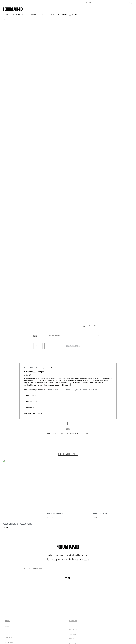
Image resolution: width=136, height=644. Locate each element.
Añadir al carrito (49, 346)
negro (85, 390)
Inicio (26, 368)
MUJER (32, 368)
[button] (131, 3)
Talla (11, 336)
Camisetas (39, 368)
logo (73, 390)
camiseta (67, 390)
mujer (79, 390)
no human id (93, 390)
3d (62, 390)
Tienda (8, 627)
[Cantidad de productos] (14, 346)
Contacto (9, 637)
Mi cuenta (9, 632)
